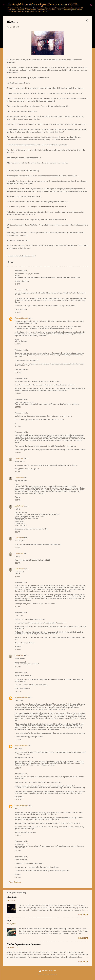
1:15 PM (18, 851)
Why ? (9, 921)
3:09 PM (18, 407)
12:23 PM (18, 372)
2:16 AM (18, 563)
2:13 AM (18, 500)
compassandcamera (52, 975)
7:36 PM (18, 453)
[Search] (91, 5)
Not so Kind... (12, 897)
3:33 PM (18, 426)
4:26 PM (18, 667)
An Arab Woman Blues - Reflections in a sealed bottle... (44, 5)
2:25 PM (18, 877)
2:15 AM (18, 532)
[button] (87, 21)
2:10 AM (18, 472)
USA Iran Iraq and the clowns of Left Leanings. (24, 944)
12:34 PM (18, 800)
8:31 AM (18, 312)
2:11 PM (18, 393)
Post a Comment (15, 882)
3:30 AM (18, 607)
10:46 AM (18, 692)
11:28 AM (18, 740)
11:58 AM (18, 344)
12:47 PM (18, 835)
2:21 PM (18, 650)
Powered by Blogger (47, 971)
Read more (83, 915)
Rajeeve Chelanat (21, 318)
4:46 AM (18, 284)
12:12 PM (18, 768)
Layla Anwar (19, 459)
